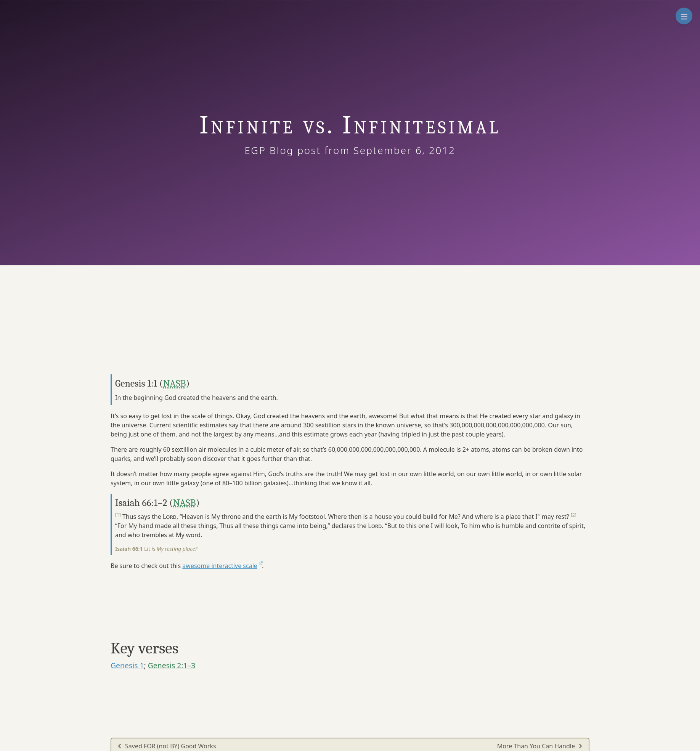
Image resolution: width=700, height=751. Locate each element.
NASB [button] (175, 383)
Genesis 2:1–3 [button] (172, 665)
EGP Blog (280, 150)
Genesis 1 (127, 665)
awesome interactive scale (222, 566)
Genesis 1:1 (136, 383)
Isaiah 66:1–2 (141, 503)
